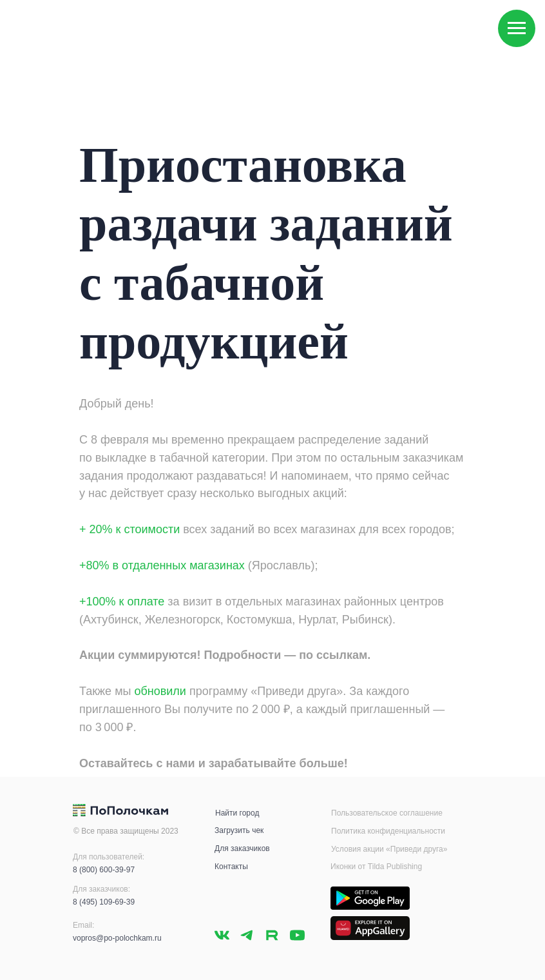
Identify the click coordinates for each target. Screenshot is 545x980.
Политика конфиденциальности (388, 831)
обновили (160, 691)
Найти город (237, 813)
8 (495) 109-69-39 (104, 902)
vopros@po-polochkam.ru (117, 938)
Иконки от (349, 867)
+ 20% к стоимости (129, 529)
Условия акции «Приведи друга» (389, 849)
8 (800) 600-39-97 (104, 870)
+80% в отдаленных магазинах (162, 565)
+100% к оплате (122, 602)
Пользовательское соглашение (387, 813)
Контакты (231, 867)
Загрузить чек (239, 830)
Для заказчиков (242, 848)
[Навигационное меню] (517, 28)
